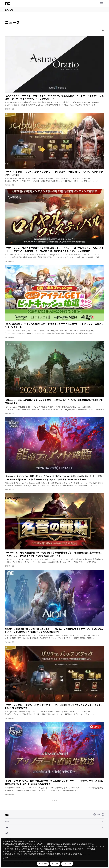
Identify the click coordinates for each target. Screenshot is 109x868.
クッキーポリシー (17, 854)
